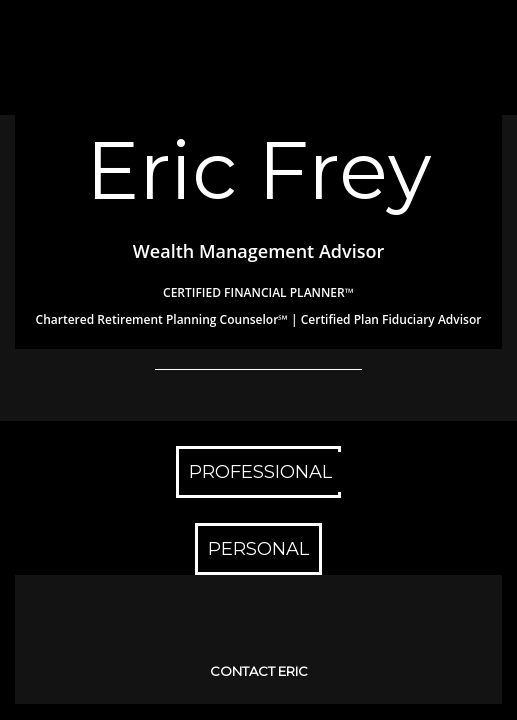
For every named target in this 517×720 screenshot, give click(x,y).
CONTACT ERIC (259, 671)
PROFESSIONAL (260, 472)
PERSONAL (258, 549)
